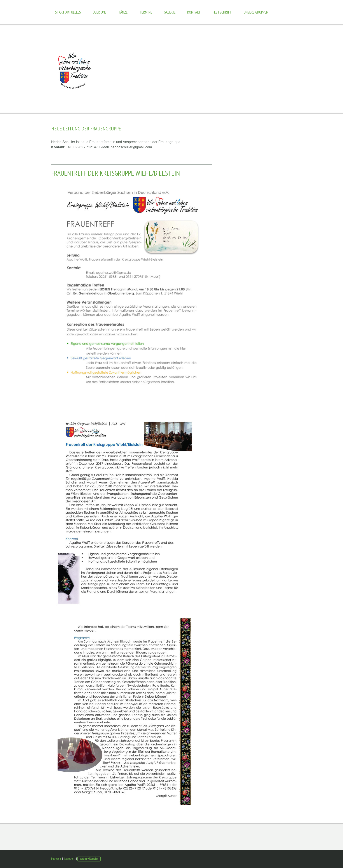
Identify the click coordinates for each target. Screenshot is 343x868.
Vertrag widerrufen (89, 859)
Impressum (56, 859)
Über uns (100, 12)
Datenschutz (69, 859)
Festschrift (222, 12)
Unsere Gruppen (256, 12)
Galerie (170, 12)
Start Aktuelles (68, 12)
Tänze (123, 12)
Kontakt (194, 12)
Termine (146, 12)
